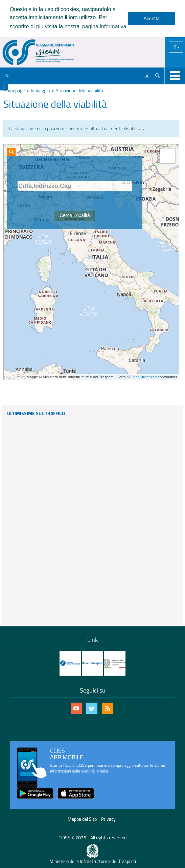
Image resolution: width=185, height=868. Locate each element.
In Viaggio (40, 90)
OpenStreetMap (144, 377)
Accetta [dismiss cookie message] (152, 19)
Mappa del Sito (82, 819)
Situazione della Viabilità (79, 90)
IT (175, 47)
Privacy (108, 819)
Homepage (14, 90)
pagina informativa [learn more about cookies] (104, 26)
